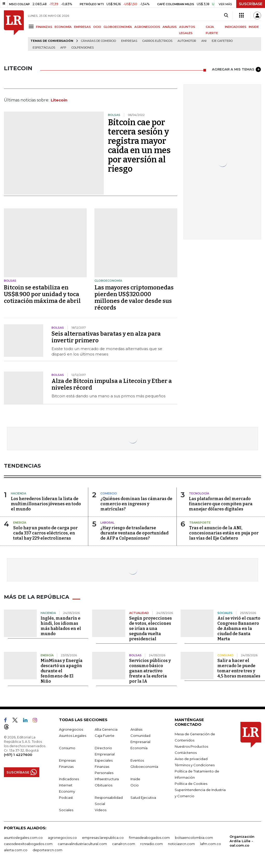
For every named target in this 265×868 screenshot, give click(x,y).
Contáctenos (186, 753)
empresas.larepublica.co (103, 838)
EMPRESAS (82, 27)
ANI (204, 41)
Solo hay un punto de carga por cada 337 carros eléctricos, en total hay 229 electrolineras (45, 533)
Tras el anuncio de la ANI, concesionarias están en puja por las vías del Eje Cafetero (224, 533)
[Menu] (32, 26)
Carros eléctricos (157, 41)
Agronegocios (71, 729)
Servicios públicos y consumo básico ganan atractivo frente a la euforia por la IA (150, 671)
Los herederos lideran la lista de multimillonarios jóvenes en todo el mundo (46, 504)
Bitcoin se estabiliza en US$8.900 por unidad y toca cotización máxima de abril (42, 294)
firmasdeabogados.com (149, 838)
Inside (135, 779)
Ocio (135, 785)
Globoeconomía (144, 767)
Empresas (129, 41)
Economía (139, 748)
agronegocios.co (62, 838)
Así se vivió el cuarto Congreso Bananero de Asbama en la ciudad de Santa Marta (239, 629)
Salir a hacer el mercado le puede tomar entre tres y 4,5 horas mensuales (239, 668)
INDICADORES (236, 27)
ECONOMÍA (63, 27)
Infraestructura (107, 779)
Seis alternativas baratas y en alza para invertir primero (106, 337)
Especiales (104, 760)
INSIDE (254, 27)
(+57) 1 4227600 (18, 755)
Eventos (137, 760)
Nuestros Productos (191, 746)
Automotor (187, 41)
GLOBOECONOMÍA (118, 27)
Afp (63, 48)
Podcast (66, 798)
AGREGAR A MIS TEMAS (236, 69)
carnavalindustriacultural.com (82, 844)
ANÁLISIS (170, 27)
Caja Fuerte (105, 736)
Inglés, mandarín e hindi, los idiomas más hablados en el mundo (61, 626)
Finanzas (66, 767)
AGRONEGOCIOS (147, 27)
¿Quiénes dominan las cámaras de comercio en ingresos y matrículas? (136, 504)
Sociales (66, 810)
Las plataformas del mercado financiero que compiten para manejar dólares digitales (221, 504)
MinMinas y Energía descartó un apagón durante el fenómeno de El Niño (62, 671)
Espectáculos (44, 48)
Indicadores (69, 779)
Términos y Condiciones (195, 765)
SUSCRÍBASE (251, 4)
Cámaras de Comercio (98, 41)
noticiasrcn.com (181, 844)
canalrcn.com (124, 844)
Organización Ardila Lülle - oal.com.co (242, 841)
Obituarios (104, 785)
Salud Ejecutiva (143, 798)
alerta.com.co (16, 850)
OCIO (97, 27)
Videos (101, 810)
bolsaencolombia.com (194, 838)
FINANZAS (44, 27)
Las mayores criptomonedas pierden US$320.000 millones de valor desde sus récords (134, 298)
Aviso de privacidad (191, 759)
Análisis (136, 729)
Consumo (67, 748)
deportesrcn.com (47, 850)
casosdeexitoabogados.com (28, 844)
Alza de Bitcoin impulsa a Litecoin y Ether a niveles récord (112, 384)
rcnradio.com (152, 844)
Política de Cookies (191, 784)
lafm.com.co (211, 844)
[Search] (226, 15)
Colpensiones (83, 48)
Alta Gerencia (106, 729)
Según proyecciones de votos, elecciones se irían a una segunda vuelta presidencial (150, 629)
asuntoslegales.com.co (23, 838)
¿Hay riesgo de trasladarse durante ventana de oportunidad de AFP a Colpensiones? (134, 533)
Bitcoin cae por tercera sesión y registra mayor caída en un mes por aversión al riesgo (139, 146)
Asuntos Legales (73, 736)
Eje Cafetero (222, 41)
